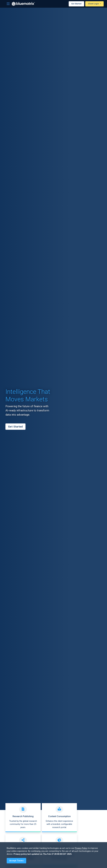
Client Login (94, 4)
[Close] (16, 861)
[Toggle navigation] (8, 4)
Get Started (76, 4)
